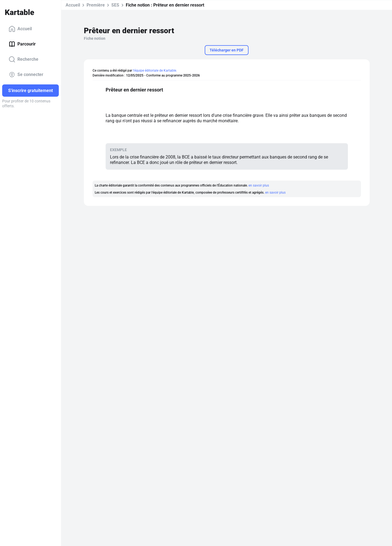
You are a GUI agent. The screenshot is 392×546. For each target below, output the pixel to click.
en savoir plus (259, 185)
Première (96, 5)
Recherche (24, 59)
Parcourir (22, 44)
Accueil (20, 29)
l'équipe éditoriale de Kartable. (155, 71)
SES (115, 5)
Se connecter (26, 75)
